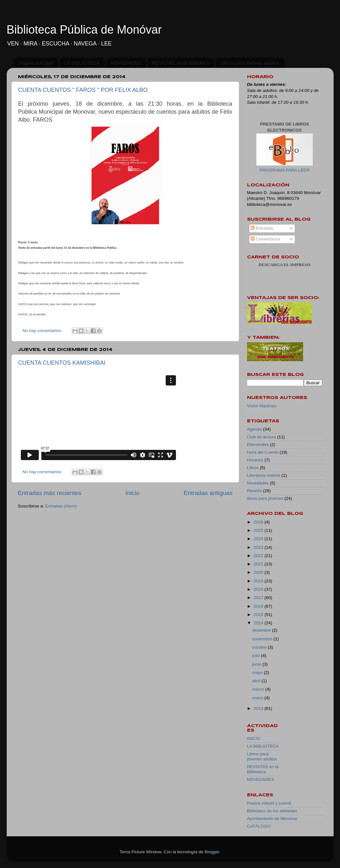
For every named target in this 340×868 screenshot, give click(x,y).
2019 (259, 581)
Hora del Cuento (263, 452)
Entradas (262, 228)
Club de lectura (262, 437)
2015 (259, 615)
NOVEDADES (126, 63)
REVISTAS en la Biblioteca (181, 63)
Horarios (255, 460)
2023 (259, 547)
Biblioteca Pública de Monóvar (84, 30)
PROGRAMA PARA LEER (285, 170)
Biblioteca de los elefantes (272, 811)
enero (258, 698)
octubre (260, 647)
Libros (253, 468)
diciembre (262, 630)
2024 (259, 539)
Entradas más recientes (50, 493)
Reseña (255, 491)
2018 (259, 589)
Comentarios (265, 239)
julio (257, 656)
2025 (259, 530)
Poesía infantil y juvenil (269, 803)
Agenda (255, 429)
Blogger (212, 852)
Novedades (258, 483)
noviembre (263, 639)
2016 (259, 606)
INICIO (254, 738)
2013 (259, 708)
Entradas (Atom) (61, 506)
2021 (259, 564)
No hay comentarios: (43, 331)
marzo (259, 689)
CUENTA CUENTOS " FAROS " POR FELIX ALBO (83, 90)
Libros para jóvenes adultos (250, 63)
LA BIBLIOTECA (82, 63)
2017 (259, 598)
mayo (258, 673)
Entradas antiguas (208, 493)
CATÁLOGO (259, 826)
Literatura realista (264, 475)
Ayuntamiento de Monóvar (272, 819)
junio (257, 664)
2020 (259, 572)
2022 (259, 556)
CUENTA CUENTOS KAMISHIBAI (62, 363)
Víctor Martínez (262, 406)
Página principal (36, 63)
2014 (259, 623)
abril (257, 681)
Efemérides (258, 445)
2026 (259, 522)
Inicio (133, 493)
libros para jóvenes (265, 498)
